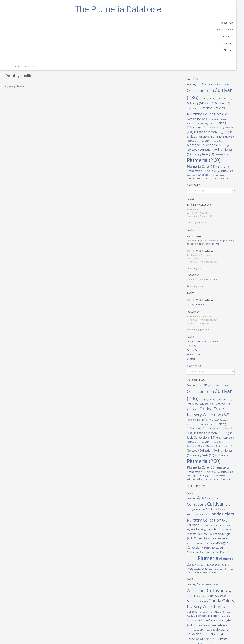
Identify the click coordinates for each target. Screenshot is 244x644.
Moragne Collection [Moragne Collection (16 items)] (212, 507)
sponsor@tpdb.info (208, 189)
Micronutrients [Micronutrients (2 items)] (209, 78)
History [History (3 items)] (222, 59)
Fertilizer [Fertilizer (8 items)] (218, 35)
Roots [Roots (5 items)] (213, 114)
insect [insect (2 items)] (231, 59)
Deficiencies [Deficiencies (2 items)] (215, 31)
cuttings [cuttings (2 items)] (203, 31)
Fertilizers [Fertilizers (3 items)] (233, 35)
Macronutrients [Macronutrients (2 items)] (217, 503)
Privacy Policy (205, 295)
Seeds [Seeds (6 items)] (234, 113)
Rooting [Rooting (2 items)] (203, 114)
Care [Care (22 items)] (218, 14)
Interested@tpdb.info (209, 275)
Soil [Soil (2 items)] (201, 117)
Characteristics (36, 53)
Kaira (32, 83)
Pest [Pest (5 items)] (224, 91)
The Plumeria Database (24, 18)
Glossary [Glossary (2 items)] (220, 51)
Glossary (39, 67)
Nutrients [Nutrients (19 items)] (209, 90)
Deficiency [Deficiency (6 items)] (229, 31)
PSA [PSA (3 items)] (235, 110)
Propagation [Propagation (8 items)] (222, 110)
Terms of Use (205, 300)
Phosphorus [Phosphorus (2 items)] (210, 98)
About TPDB (38, 40)
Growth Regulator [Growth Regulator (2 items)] (210, 55)
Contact (202, 304)
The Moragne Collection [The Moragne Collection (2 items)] (216, 117)
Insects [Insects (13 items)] (206, 63)
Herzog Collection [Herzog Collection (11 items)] (214, 57)
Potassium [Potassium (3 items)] (205, 110)
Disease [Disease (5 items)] (204, 35)
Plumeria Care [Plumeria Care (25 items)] (225, 104)
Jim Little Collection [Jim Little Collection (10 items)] (220, 494)
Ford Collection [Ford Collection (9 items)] (226, 482)
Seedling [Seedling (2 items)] (223, 114)
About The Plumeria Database (214, 287)
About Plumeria (36, 47)
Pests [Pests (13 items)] (207, 516)
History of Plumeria (208, 250)
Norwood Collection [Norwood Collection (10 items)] (214, 86)
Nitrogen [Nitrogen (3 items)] (225, 82)
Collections (38, 60)
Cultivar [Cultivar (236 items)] (213, 26)
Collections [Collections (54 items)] (214, 19)
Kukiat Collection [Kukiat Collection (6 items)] (215, 73)
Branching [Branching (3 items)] (204, 14)
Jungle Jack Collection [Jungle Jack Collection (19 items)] (214, 499)
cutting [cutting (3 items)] (233, 27)
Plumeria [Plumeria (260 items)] (209, 522)
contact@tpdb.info (208, 165)
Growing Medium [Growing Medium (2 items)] (214, 486)
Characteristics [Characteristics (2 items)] (222, 456)
